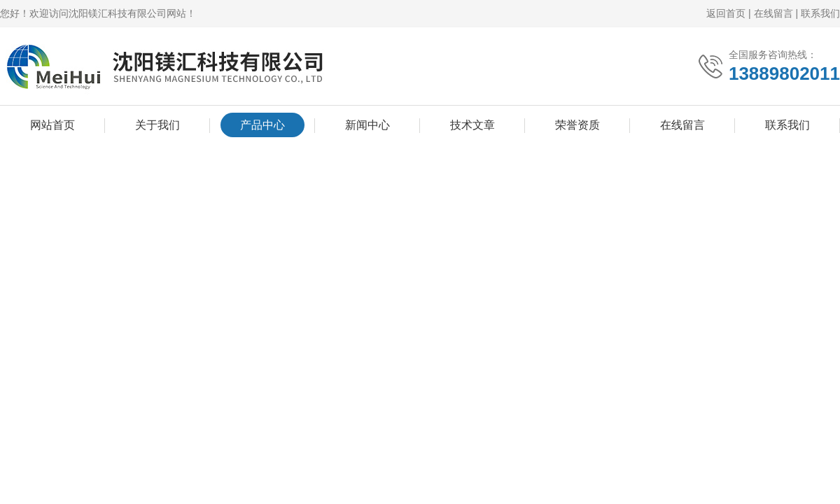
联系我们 (820, 13)
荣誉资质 (577, 125)
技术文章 (472, 125)
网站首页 (52, 125)
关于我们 (157, 125)
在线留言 (773, 13)
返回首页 (726, 13)
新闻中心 (367, 125)
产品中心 (262, 125)
